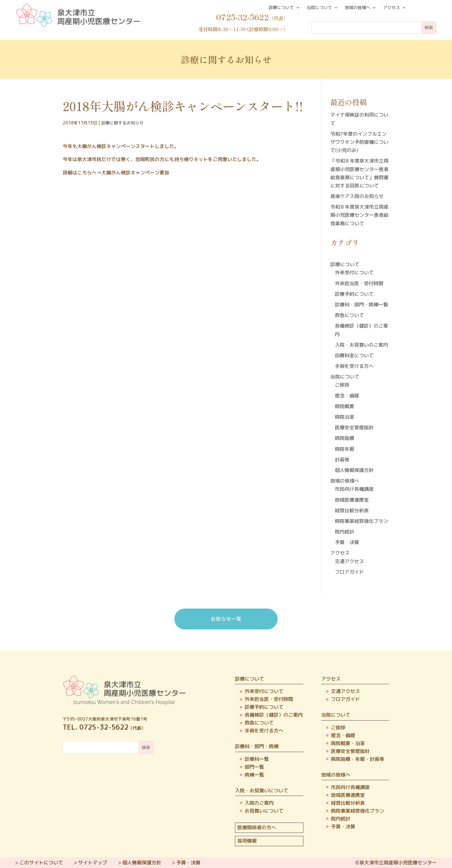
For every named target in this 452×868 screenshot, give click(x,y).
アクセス (391, 8)
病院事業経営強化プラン (361, 521)
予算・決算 (347, 542)
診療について (281, 8)
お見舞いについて (264, 811)
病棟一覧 (254, 775)
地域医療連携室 (352, 500)
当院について (319, 8)
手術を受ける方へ (354, 366)
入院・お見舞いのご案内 (361, 345)
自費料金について (354, 355)
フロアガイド (349, 572)
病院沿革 (345, 417)
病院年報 (345, 449)
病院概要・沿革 (348, 743)
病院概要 (345, 406)
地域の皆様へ (358, 8)
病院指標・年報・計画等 (358, 759)
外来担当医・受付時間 (359, 283)
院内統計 (345, 532)
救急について (349, 315)
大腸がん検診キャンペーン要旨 (135, 173)
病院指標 (345, 438)
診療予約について (354, 294)
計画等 (342, 460)
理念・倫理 (347, 396)
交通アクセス (349, 561)
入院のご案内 (259, 803)
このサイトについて (41, 863)
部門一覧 (254, 767)
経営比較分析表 (352, 510)
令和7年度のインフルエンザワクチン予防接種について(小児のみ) (359, 142)
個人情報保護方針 (354, 470)
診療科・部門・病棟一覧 (361, 305)
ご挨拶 (342, 385)
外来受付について (354, 272)
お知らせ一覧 (226, 619)
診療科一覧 (257, 759)
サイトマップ (93, 863)
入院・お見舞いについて (262, 790)
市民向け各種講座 (354, 489)
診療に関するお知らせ (122, 123)
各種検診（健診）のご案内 (274, 715)
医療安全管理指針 (354, 427)
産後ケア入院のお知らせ (357, 196)
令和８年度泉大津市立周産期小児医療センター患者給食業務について (359, 215)
